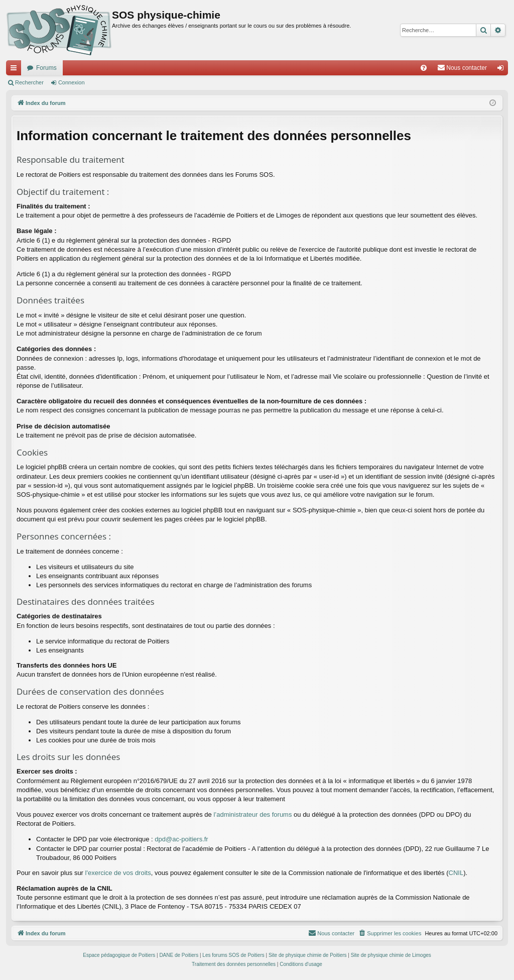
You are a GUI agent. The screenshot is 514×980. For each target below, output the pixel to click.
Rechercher (29, 82)
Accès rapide (16, 70)
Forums (46, 68)
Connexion (72, 82)
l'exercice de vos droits (118, 873)
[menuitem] (424, 68)
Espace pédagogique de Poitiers (119, 955)
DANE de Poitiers (179, 955)
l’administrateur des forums (252, 814)
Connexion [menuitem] (503, 70)
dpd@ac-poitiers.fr (181, 839)
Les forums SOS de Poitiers (233, 955)
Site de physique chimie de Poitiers (308, 955)
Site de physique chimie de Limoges (391, 955)
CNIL (456, 873)
